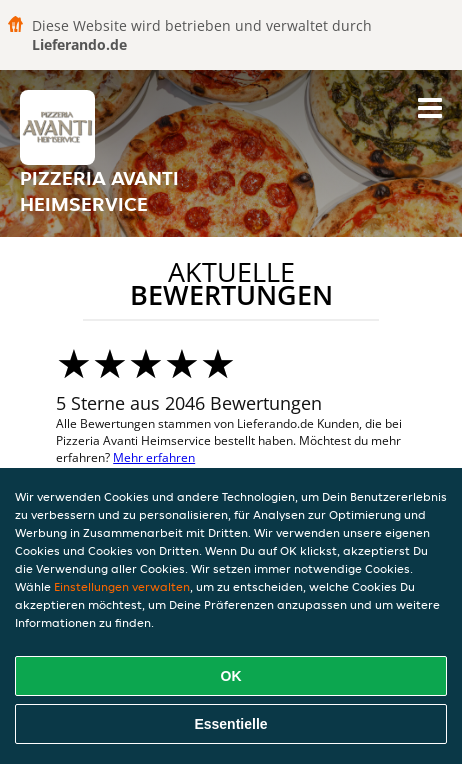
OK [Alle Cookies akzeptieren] (231, 676)
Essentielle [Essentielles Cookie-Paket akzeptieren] (230, 724)
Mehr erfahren (154, 457)
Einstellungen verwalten (122, 586)
